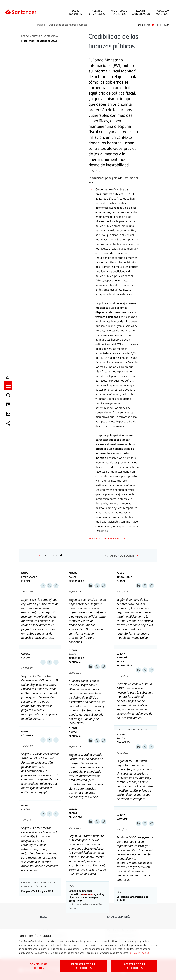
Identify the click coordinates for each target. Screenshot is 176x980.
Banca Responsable (29, 575)
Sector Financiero (123, 740)
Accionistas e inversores (119, 12)
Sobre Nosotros (75, 12)
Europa (26, 581)
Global (25, 654)
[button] (9, 476)
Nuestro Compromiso (97, 12)
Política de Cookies (139, 953)
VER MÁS (88, 894)
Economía (75, 662)
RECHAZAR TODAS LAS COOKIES (83, 966)
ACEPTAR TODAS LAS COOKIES (134, 966)
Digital (73, 732)
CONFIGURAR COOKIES (38, 966)
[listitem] (9, 476)
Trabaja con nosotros (162, 12)
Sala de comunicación (141, 12)
